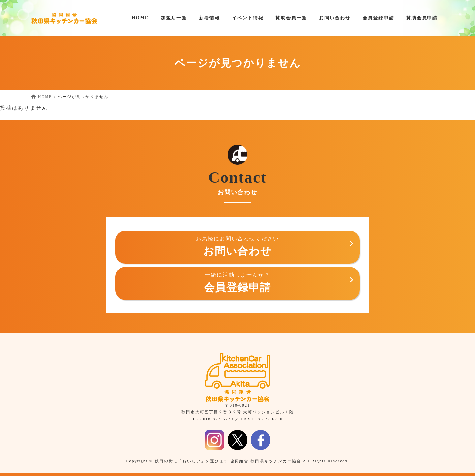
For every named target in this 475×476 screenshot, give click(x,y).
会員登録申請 (237, 283)
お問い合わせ (237, 246)
